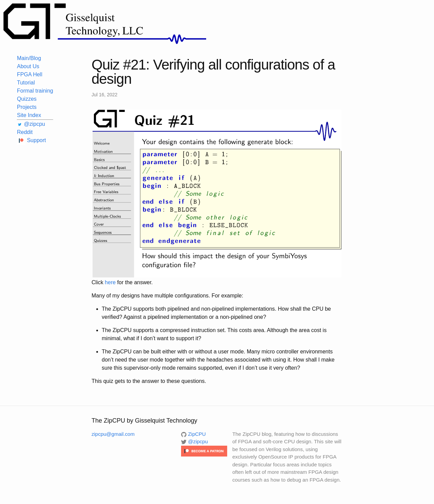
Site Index (29, 115)
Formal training (35, 91)
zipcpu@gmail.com (113, 434)
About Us (28, 66)
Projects (27, 107)
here (110, 282)
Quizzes (27, 99)
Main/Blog (29, 58)
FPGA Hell (30, 74)
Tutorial (26, 83)
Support (31, 140)
